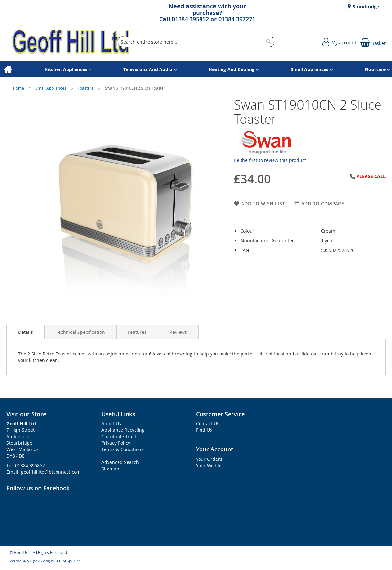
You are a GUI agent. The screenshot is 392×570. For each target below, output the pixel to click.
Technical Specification (80, 332)
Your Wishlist (210, 465)
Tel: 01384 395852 (26, 465)
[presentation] (26, 332)
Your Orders (209, 459)
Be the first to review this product (270, 160)
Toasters (86, 88)
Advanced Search (120, 462)
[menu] (196, 69)
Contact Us (208, 423)
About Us (111, 423)
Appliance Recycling (123, 430)
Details (26, 332)
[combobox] (196, 42)
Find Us (204, 430)
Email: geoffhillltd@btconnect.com (44, 472)
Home (19, 88)
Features (137, 332)
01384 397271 (237, 19)
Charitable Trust (119, 436)
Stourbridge (365, 7)
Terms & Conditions (123, 449)
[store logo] (71, 42)
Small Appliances (51, 88)
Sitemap (110, 469)
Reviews (178, 332)
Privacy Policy (116, 443)
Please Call (371, 176)
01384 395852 (190, 19)
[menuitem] (8, 69)
